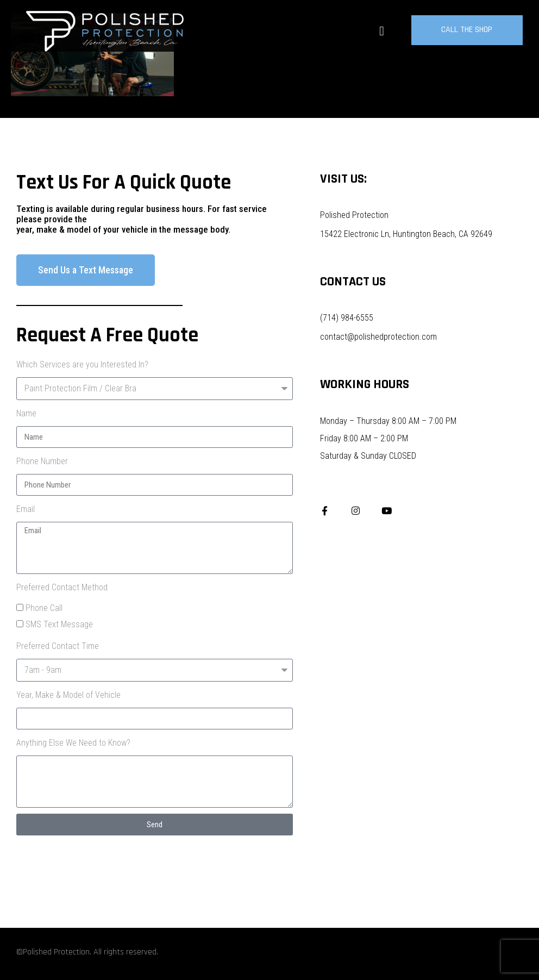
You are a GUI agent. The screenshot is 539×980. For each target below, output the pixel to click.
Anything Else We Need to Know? (73, 743)
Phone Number (42, 461)
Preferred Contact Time (58, 646)
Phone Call (44, 608)
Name (26, 413)
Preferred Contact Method (62, 587)
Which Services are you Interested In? (82, 364)
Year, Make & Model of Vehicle (68, 695)
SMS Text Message (59, 624)
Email (26, 509)
